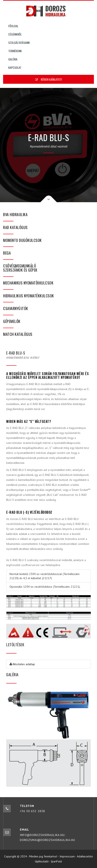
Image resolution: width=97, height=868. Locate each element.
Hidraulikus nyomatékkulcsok (29, 296)
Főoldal (13, 26)
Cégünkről (15, 34)
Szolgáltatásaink (19, 42)
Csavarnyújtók (16, 308)
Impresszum (67, 856)
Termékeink (15, 51)
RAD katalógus (15, 227)
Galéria (13, 59)
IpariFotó (56, 861)
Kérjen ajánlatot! (48, 79)
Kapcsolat (15, 67)
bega (7, 253)
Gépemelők (12, 321)
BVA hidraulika (15, 214)
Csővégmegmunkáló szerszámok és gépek (20, 268)
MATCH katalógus (18, 334)
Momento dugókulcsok (22, 240)
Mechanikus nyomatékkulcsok (28, 283)
